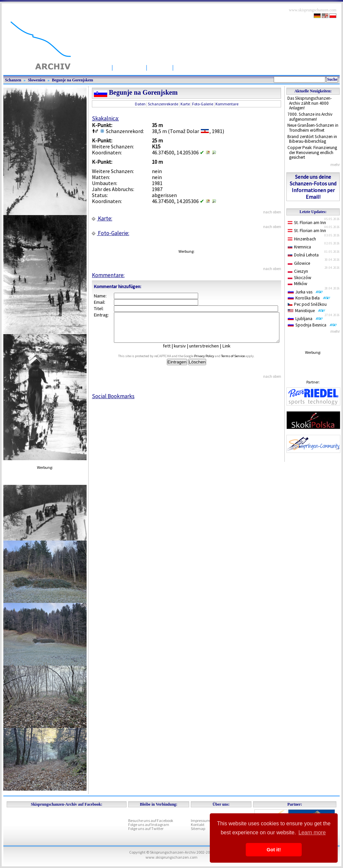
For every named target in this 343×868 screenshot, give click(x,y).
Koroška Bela (309, 298)
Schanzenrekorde (163, 104)
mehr (335, 165)
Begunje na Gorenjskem (73, 80)
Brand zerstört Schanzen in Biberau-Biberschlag (312, 139)
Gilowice (299, 263)
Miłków (298, 284)
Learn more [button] (312, 832)
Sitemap (198, 828)
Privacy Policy (212, 362)
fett (172, 352)
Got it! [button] (274, 850)
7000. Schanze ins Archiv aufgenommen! (310, 117)
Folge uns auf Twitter (146, 828)
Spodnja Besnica (312, 325)
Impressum (200, 820)
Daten (140, 104)
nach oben (272, 212)
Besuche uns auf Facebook (151, 820)
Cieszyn (298, 271)
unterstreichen (209, 352)
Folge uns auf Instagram (149, 824)
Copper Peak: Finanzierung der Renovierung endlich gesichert (312, 152)
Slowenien (37, 80)
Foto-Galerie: (111, 233)
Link (231, 352)
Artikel (160, 67)
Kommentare (227, 104)
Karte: (102, 218)
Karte (185, 104)
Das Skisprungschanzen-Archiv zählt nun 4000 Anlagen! (310, 103)
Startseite (95, 67)
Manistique (307, 311)
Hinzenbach (302, 239)
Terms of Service (241, 362)
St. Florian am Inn (307, 223)
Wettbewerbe (196, 67)
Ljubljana (305, 319)
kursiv (185, 352)
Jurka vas (305, 292)
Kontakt (198, 824)
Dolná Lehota (303, 255)
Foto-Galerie (203, 104)
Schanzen (129, 67)
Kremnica (299, 247)
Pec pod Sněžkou (307, 304)
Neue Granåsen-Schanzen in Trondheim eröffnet (313, 128)
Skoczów (300, 278)
